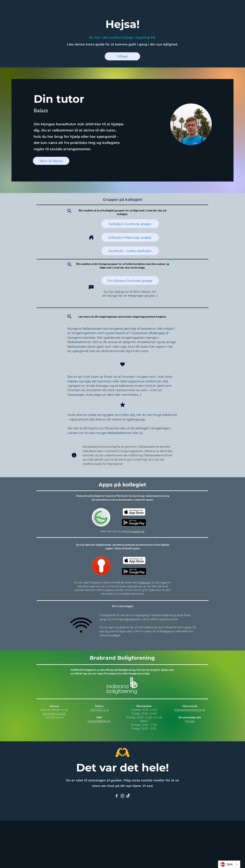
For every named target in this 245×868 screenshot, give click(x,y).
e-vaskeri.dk (138, 531)
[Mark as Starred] (122, 405)
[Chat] (91, 287)
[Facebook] (117, 796)
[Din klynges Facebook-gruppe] (130, 280)
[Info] (74, 455)
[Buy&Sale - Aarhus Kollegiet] (130, 251)
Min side (190, 721)
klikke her (145, 582)
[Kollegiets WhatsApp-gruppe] (130, 237)
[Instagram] (122, 796)
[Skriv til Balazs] (51, 161)
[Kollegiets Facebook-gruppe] (130, 224)
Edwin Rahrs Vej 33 (54, 713)
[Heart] (122, 364)
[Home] (91, 237)
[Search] (69, 211)
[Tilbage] (122, 56)
